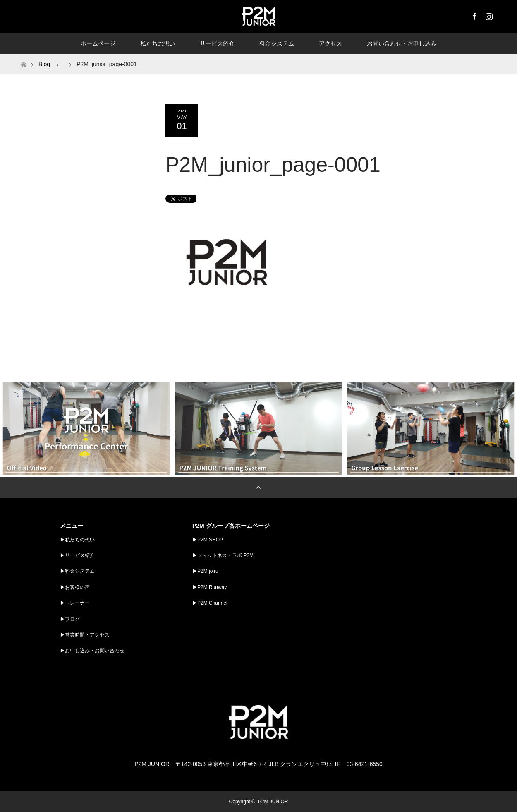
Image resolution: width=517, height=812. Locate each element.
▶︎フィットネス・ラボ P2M (223, 555)
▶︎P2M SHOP (208, 540)
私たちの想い (158, 43)
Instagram (488, 15)
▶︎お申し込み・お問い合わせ (92, 651)
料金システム (277, 43)
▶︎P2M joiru (205, 571)
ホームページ (98, 43)
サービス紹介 (217, 43)
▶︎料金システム (77, 571)
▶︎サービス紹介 (77, 555)
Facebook (474, 15)
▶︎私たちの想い (77, 540)
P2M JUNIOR (273, 802)
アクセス (330, 43)
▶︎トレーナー (75, 603)
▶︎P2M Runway (209, 587)
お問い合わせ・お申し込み (402, 43)
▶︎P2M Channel (210, 603)
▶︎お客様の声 (75, 587)
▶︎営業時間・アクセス (85, 635)
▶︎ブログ (70, 619)
